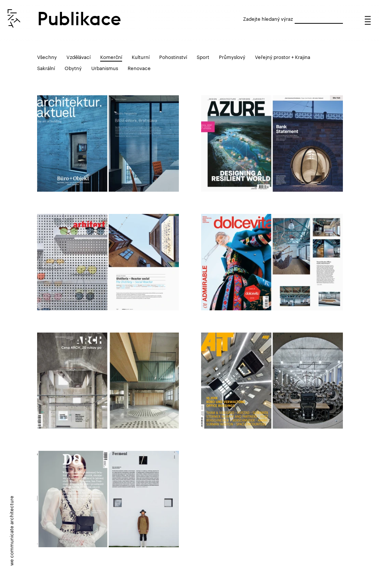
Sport (203, 56)
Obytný (73, 67)
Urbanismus (105, 67)
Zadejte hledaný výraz (268, 18)
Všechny (47, 56)
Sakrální (46, 67)
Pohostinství (173, 56)
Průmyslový (232, 56)
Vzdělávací (78, 56)
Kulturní (141, 56)
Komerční (111, 56)
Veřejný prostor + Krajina (283, 56)
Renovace (139, 67)
